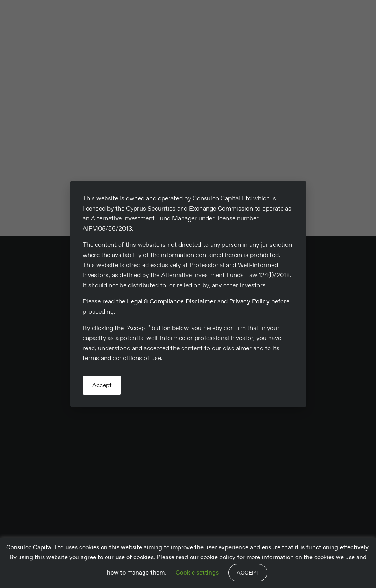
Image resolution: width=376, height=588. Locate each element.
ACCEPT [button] (248, 573)
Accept (102, 385)
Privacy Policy (249, 301)
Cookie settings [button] (197, 573)
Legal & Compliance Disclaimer (171, 301)
